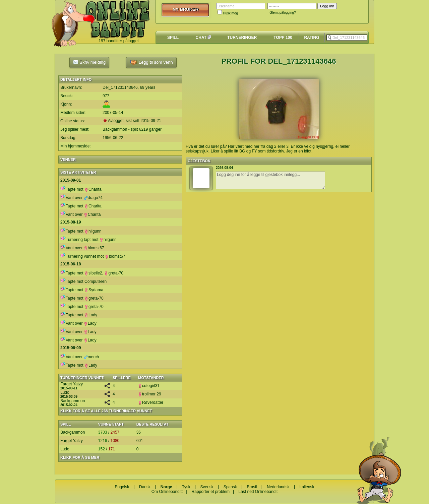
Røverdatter (151, 402)
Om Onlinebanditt (167, 492)
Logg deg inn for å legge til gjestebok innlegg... (270, 180)
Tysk (186, 487)
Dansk (145, 487)
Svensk (207, 487)
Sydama (94, 290)
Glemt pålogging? (283, 13)
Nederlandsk (278, 487)
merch (91, 357)
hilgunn (93, 231)
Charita (93, 189)
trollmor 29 (150, 394)
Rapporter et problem (211, 492)
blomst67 (94, 248)
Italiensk (307, 487)
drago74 (93, 198)
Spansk (230, 487)
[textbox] (347, 38)
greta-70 (114, 273)
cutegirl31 (149, 386)
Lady (91, 315)
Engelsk (122, 487)
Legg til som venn (151, 62)
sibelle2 (93, 273)
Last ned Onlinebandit (258, 492)
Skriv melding (89, 62)
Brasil (252, 487)
